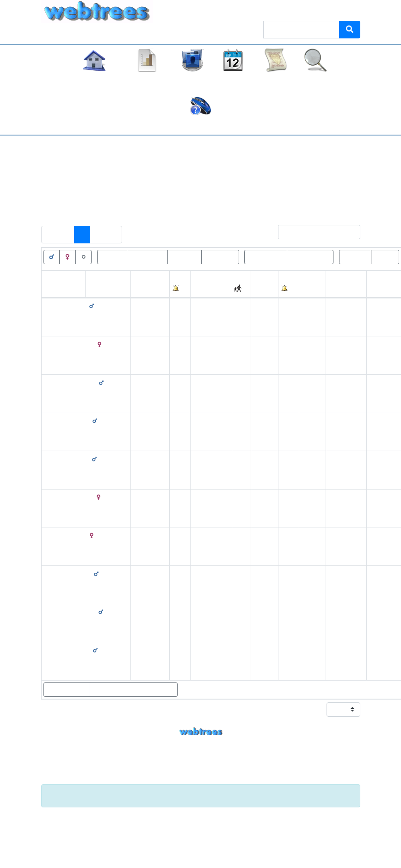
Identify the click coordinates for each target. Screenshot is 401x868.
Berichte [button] (276, 80)
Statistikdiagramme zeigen (134, 689)
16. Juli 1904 (261, 546)
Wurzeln (355, 256)
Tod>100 (185, 256)
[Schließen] (348, 796)
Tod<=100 (220, 256)
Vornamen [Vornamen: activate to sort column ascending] (60, 289)
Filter (309, 232)
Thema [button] (264, 9)
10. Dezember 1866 (150, 508)
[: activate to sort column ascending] (180, 284)
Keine (213, 185)
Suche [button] (316, 80)
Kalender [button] (233, 80)
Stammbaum (94, 80)
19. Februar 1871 (145, 317)
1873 (261, 623)
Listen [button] (192, 80)
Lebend (112, 256)
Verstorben (147, 256)
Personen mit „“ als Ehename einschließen (123, 204)
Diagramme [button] (148, 80)
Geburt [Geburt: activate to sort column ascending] (143, 289)
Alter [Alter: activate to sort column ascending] (309, 289)
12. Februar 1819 (145, 470)
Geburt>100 (266, 256)
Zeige (333, 710)
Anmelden (340, 9)
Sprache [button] (299, 9)
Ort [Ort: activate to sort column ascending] (197, 289)
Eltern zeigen (67, 689)
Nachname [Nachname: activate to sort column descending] (104, 289)
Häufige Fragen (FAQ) (200, 125)
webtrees (201, 732)
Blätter (385, 256)
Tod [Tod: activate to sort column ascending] (259, 289)
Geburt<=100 (310, 256)
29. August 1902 (264, 470)
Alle (239, 185)
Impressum (201, 778)
